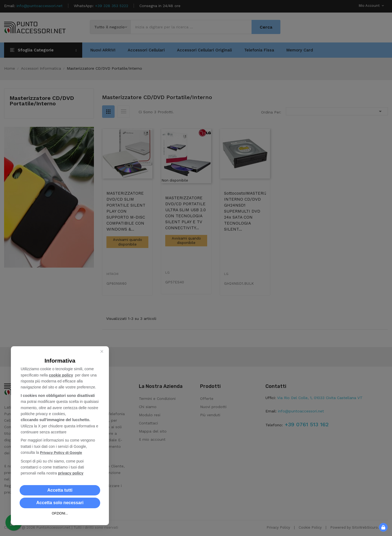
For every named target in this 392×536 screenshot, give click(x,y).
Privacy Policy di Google (62, 453)
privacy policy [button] (71, 473)
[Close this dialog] (102, 352)
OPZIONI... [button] (60, 513)
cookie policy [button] (61, 375)
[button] (60, 490)
